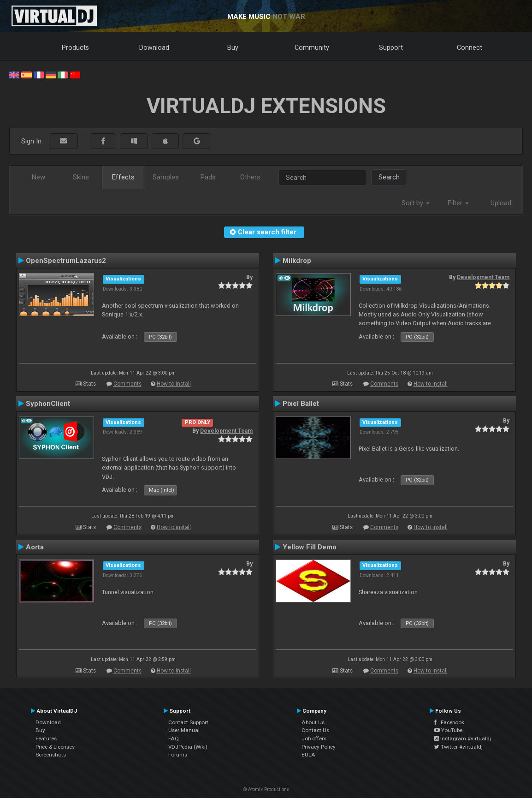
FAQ (174, 738)
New (38, 177)
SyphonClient (48, 404)
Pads (208, 177)
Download (154, 48)
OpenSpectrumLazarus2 (66, 261)
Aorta (35, 547)
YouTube (448, 730)
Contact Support (188, 722)
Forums (178, 755)
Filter (458, 203)
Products (75, 48)
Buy (233, 48)
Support (391, 48)
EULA (308, 755)
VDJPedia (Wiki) (188, 747)
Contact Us (315, 730)
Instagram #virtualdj (463, 738)
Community (312, 48)
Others (250, 177)
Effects (123, 177)
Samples (166, 177)
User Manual (184, 730)
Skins (81, 177)
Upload (501, 203)
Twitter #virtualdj (458, 747)
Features (46, 738)
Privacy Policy (319, 747)
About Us (313, 722)
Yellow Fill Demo (310, 547)
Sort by (416, 203)
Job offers (314, 738)
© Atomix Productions (266, 789)
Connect (470, 48)
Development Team (483, 277)
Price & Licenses (55, 747)
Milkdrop (297, 261)
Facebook (449, 722)
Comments (127, 384)
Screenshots (51, 755)
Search (389, 177)
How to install (174, 384)
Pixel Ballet (301, 404)
